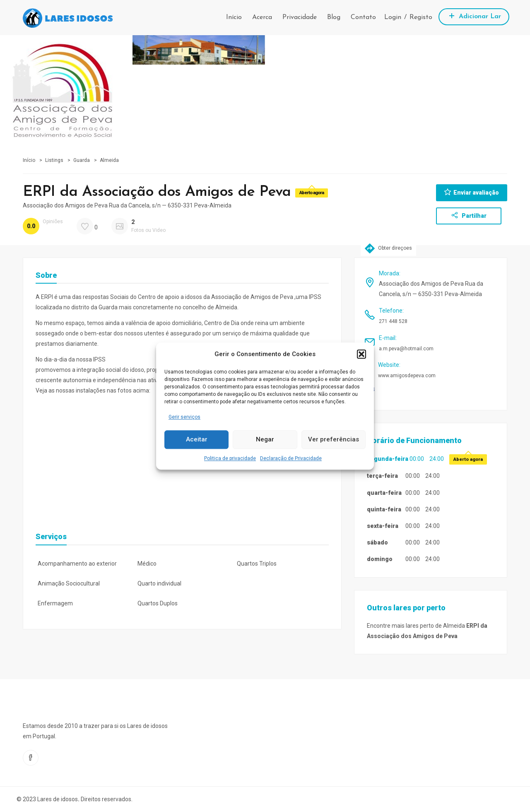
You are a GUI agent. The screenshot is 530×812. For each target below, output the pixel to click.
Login (393, 17)
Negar (265, 440)
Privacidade (300, 17)
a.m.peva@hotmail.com (406, 349)
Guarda (82, 160)
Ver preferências (334, 440)
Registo (421, 17)
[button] (361, 354)
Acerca (262, 17)
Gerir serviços (184, 417)
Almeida (109, 160)
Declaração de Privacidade (291, 458)
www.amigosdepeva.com (407, 376)
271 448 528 (393, 321)
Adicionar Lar (474, 16)
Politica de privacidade (230, 458)
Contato (363, 17)
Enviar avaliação (472, 192)
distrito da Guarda (94, 307)
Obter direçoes (388, 248)
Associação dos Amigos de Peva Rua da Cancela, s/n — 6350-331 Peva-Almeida (127, 205)
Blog (334, 17)
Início (234, 17)
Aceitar (197, 440)
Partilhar (469, 215)
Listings (54, 160)
